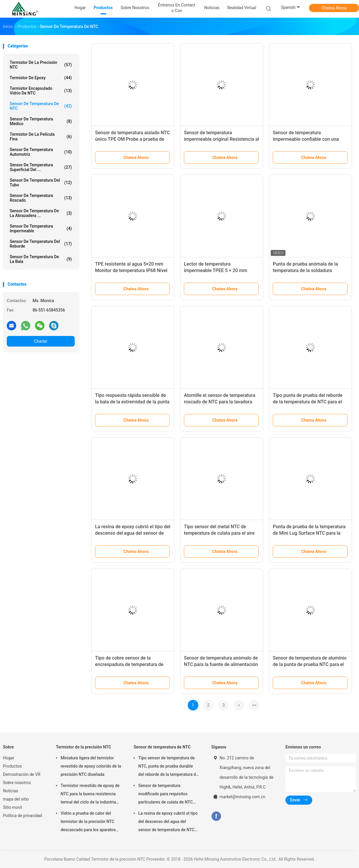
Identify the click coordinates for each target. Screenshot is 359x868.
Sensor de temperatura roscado (41, 198)
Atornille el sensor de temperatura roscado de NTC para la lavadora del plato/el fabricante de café (220, 402)
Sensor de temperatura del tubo (41, 183)
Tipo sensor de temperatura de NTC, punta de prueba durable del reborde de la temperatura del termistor (169, 767)
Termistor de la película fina (41, 137)
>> (254, 705)
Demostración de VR (22, 774)
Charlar (41, 341)
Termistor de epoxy (41, 78)
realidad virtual (242, 8)
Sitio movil (13, 807)
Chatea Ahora (334, 8)
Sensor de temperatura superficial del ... (41, 167)
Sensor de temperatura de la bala (41, 259)
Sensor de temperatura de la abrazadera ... (41, 213)
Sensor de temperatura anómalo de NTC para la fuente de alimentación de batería (221, 664)
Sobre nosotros (17, 783)
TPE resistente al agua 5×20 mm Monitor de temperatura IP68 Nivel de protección (131, 270)
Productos (12, 766)
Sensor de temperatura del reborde (41, 244)
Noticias (11, 791)
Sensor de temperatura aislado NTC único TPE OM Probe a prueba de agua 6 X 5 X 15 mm (132, 139)
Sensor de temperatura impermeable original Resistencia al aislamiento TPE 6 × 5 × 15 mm (221, 139)
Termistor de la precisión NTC (41, 65)
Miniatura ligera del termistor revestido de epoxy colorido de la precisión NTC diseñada (91, 766)
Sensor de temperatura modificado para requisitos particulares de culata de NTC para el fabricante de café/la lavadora (166, 795)
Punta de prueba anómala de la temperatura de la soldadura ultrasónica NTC (305, 270)
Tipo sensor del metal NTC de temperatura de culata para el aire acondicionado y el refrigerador (219, 533)
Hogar (9, 758)
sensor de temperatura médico (41, 121)
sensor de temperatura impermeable (41, 228)
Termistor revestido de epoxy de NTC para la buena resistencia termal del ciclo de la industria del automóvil (90, 795)
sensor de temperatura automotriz (41, 152)
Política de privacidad (23, 816)
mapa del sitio (16, 799)
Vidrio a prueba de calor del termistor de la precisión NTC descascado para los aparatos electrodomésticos (88, 822)
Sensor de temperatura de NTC (41, 106)
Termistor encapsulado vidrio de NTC (41, 91)
